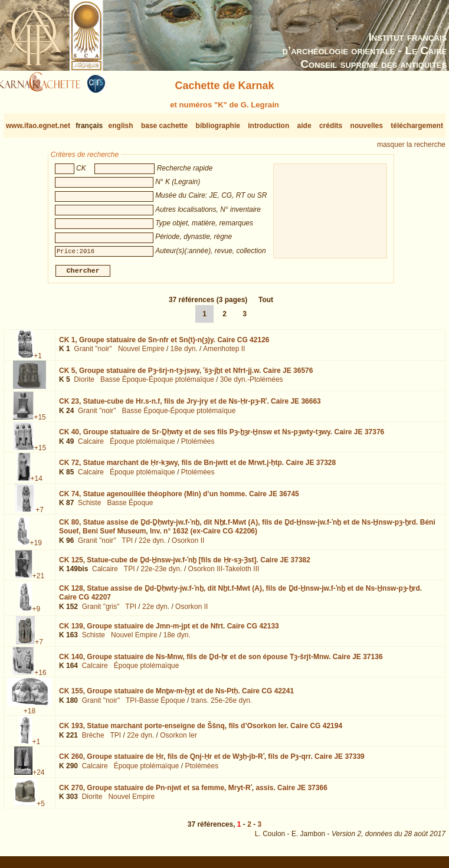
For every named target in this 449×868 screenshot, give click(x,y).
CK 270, (193, 792)
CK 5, (186, 375)
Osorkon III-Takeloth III (224, 574)
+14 (37, 483)
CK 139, (169, 630)
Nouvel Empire (141, 353)
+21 (38, 580)
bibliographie (218, 126)
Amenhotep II (224, 353)
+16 (40, 677)
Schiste (89, 507)
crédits (331, 126)
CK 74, (179, 498)
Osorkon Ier (178, 740)
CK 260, (212, 761)
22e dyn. (152, 545)
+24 (38, 777)
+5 (41, 808)
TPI (127, 545)
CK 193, (201, 731)
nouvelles (367, 126)
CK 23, (190, 406)
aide (304, 126)
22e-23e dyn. (162, 574)
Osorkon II (188, 545)
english (121, 126)
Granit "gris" (101, 611)
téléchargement (417, 126)
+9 (36, 613)
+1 (38, 361)
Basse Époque (130, 507)
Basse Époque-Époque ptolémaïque (157, 384)
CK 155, (176, 696)
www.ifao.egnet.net (38, 126)
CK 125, (185, 564)
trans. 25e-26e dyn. (222, 705)
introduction (268, 126)
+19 (35, 547)
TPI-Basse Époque (155, 705)
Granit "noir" (93, 353)
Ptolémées (198, 446)
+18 (30, 716)
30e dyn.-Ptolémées (252, 384)
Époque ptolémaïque (142, 446)
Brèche (93, 740)
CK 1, (164, 345)
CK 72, (197, 467)
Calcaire (91, 446)
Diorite (84, 384)
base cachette (164, 126)
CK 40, (222, 437)
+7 (40, 514)
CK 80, (247, 532)
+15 (40, 422)
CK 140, (221, 661)
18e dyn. (184, 353)
